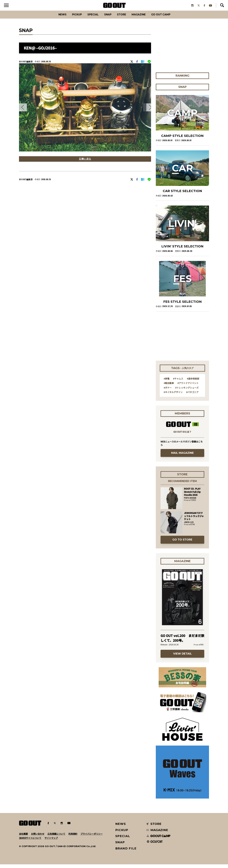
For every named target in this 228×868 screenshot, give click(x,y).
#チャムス (178, 382)
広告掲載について (56, 837)
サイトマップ (51, 842)
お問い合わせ (38, 837)
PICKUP (71, 18)
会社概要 (23, 837)
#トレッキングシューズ (187, 391)
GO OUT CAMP (168, 18)
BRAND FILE (126, 852)
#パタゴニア (192, 396)
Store (122, 18)
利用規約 (73, 837)
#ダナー (168, 391)
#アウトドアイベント (188, 387)
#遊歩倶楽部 (193, 382)
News (55, 18)
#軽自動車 (169, 387)
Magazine (142, 18)
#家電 (167, 382)
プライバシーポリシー (92, 837)
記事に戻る (85, 163)
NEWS (121, 827)
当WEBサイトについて (30, 842)
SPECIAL (90, 18)
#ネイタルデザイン (173, 396)
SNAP (107, 18)
